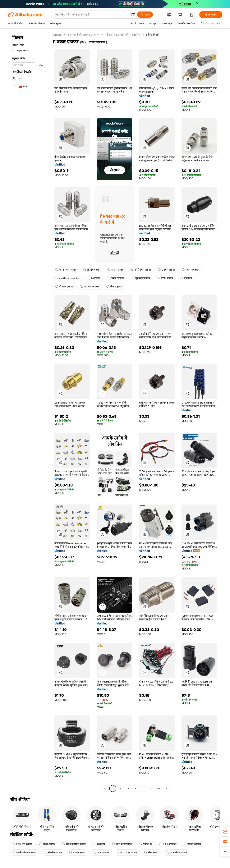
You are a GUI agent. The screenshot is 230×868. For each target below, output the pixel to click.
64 (159, 788)
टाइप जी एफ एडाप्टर (176, 852)
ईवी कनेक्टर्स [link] (152, 35)
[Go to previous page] (105, 788)
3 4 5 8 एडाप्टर (168, 844)
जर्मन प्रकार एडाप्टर (122, 844)
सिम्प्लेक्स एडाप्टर (53, 852)
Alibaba (57, 35)
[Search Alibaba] (91, 15)
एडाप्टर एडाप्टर (77, 852)
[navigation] (29, 412)
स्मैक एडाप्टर (151, 852)
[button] (133, 15)
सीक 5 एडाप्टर (114, 287)
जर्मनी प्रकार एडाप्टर (140, 270)
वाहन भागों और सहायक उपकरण (83, 35)
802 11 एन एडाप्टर (127, 852)
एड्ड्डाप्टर (99, 844)
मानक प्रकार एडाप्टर (66, 270)
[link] (225, 832)
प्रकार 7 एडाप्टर (116, 278)
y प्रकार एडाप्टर (166, 270)
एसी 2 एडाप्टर (165, 278)
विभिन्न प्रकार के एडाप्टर (74, 844)
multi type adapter (67, 278)
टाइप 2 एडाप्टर (101, 852)
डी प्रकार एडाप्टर (64, 287)
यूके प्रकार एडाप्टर (141, 278)
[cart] (181, 15)
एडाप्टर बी (145, 844)
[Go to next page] (166, 788)
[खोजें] (145, 15)
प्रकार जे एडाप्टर (191, 270)
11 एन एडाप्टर (115, 270)
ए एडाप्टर (186, 278)
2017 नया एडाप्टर (90, 287)
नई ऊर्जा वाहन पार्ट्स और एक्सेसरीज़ (123, 35)
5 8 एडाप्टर (93, 278)
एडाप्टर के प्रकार (192, 844)
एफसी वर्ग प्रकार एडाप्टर (24, 852)
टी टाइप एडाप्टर (92, 270)
